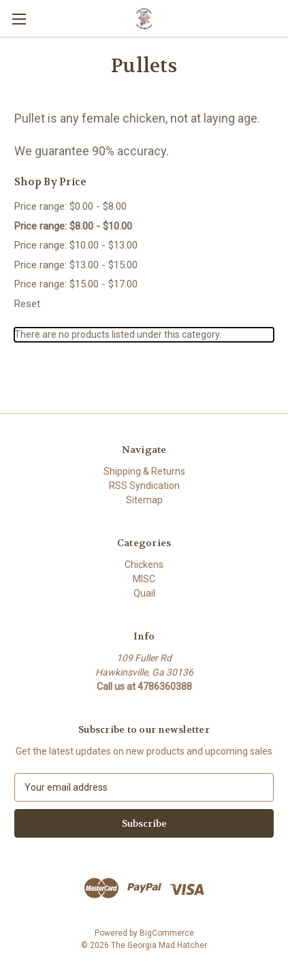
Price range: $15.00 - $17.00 (76, 284)
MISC (144, 579)
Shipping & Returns (144, 471)
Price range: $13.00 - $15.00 (76, 265)
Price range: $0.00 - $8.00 (70, 206)
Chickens (144, 565)
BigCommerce (167, 933)
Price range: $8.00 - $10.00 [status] (73, 226)
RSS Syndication (144, 486)
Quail (144, 593)
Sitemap (144, 500)
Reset (27, 304)
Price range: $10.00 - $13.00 (76, 245)
